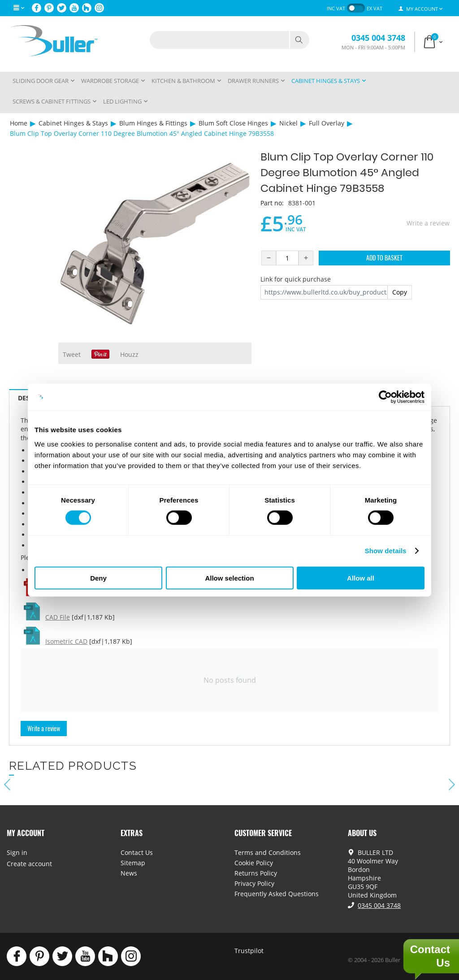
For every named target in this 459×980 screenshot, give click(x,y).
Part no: (272, 203)
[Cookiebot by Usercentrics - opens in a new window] (385, 397)
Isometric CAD (66, 641)
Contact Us (137, 852)
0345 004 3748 (378, 38)
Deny (98, 578)
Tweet (72, 354)
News (129, 873)
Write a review (428, 223)
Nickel (288, 123)
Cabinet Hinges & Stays (73, 123)
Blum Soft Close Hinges (233, 123)
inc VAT (336, 8)
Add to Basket (384, 258)
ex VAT (375, 8)
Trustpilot (249, 951)
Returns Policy (256, 873)
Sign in (17, 852)
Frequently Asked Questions (277, 894)
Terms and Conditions (268, 852)
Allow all (361, 578)
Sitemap (133, 863)
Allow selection (229, 578)
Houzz (129, 354)
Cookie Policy (254, 863)
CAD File (58, 617)
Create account (29, 864)
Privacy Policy (254, 883)
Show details (386, 551)
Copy (400, 292)
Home (19, 123)
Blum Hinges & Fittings (153, 123)
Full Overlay (327, 123)
